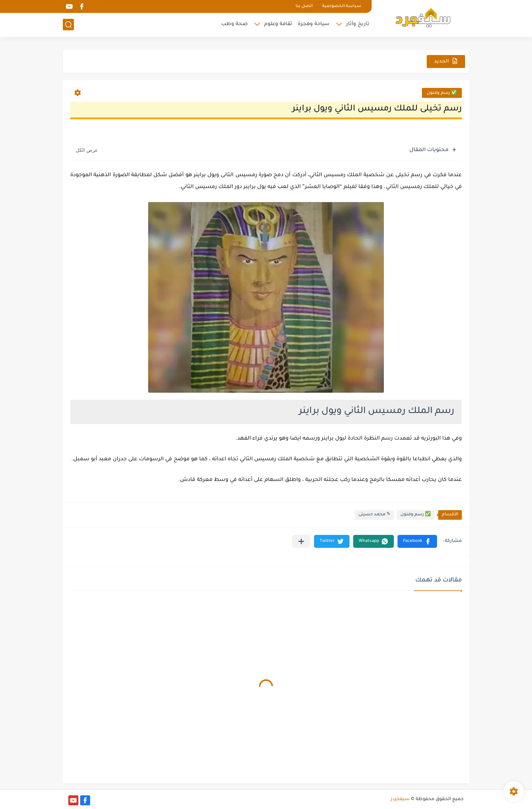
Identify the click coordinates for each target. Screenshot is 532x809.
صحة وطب (234, 24)
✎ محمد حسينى (374, 515)
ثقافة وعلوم (278, 24)
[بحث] (68, 25)
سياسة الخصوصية (342, 6)
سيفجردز (400, 799)
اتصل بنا (304, 6)
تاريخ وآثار (358, 24)
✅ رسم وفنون (442, 93)
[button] (417, 541)
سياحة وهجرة (314, 24)
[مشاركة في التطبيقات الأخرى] (301, 541)
